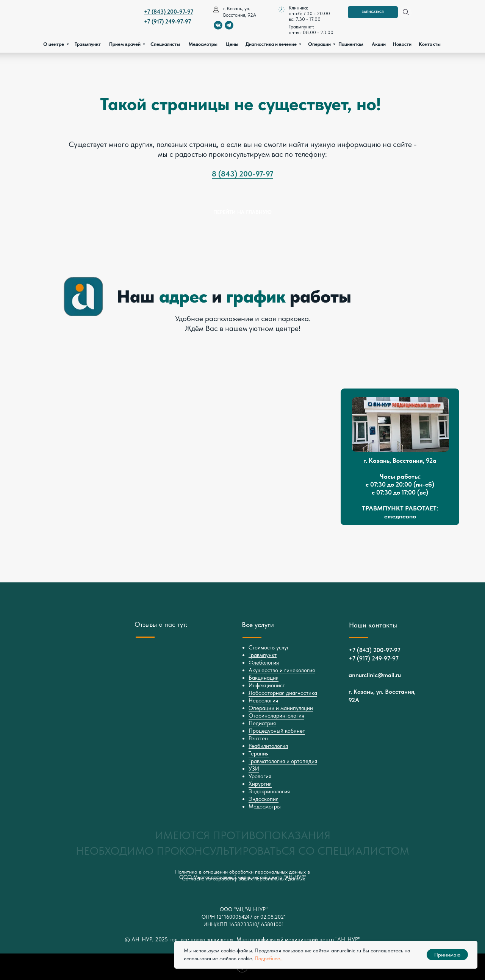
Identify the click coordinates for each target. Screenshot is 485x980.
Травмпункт (263, 655)
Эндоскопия (264, 799)
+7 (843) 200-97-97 (375, 650)
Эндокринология (269, 791)
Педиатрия (262, 723)
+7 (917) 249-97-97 (374, 658)
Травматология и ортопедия (283, 761)
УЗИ (254, 769)
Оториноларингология (276, 716)
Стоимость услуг (269, 648)
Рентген (258, 738)
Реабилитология (268, 746)
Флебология (264, 663)
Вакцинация (264, 678)
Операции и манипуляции (281, 708)
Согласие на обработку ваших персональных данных (243, 879)
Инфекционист (267, 685)
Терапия (259, 754)
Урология (260, 776)
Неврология (263, 701)
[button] (373, 12)
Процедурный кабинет (277, 731)
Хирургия (260, 784)
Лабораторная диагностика (283, 693)
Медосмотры (265, 807)
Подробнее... (269, 958)
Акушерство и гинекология (282, 670)
